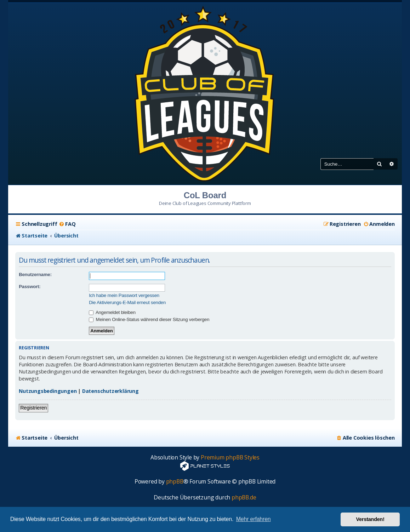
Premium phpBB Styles (230, 457)
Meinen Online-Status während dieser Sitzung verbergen (149, 319)
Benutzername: (35, 274)
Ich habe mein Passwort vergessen (124, 295)
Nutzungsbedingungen (48, 391)
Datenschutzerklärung (110, 391)
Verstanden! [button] (370, 519)
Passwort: (30, 287)
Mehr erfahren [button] (254, 519)
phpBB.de (244, 497)
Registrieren (33, 408)
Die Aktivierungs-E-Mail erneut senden (127, 302)
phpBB (175, 482)
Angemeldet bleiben (112, 312)
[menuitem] (67, 224)
